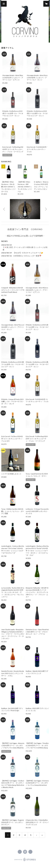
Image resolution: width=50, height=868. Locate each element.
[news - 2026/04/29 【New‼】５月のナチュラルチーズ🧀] (25, 253)
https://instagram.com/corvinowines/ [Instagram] (25, 852)
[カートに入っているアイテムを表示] (46, 4)
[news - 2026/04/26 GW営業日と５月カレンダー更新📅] (25, 256)
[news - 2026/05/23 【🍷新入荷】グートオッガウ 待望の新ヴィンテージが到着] (25, 247)
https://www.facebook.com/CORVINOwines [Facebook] (20, 852)
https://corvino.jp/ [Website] (30, 852)
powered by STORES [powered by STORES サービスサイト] (25, 861)
